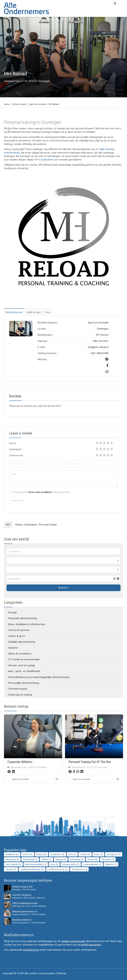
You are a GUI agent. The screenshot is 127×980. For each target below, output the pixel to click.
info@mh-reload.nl (98, 347)
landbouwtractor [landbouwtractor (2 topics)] (58, 869)
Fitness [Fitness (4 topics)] (85, 854)
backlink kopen (31, 950)
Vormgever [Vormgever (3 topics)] (114, 854)
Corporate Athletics (20, 762)
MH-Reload (54, 104)
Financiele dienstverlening (22, 618)
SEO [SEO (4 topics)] (72, 854)
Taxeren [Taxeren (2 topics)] (11, 869)
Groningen (103, 329)
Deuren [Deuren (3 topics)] (93, 859)
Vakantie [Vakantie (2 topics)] (111, 864)
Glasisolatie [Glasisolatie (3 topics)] (30, 859)
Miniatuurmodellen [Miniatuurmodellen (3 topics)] (36, 864)
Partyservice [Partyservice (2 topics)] (79, 869)
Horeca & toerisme (19, 630)
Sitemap (62, 973)
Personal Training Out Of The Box (90, 762)
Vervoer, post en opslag (21, 665)
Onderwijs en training (20, 695)
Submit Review (17, 500)
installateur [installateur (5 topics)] (57, 854)
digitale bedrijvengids (73, 941)
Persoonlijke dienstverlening (24, 683)
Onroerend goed (18, 689)
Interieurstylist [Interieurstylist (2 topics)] (71, 864)
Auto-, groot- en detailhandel (24, 671)
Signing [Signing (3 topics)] (61, 859)
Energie (12, 612)
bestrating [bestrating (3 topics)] (12, 859)
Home (7, 104)
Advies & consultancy (20, 654)
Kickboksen (31, 525)
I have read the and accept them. (42, 492)
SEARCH (64, 588)
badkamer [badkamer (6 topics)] (12, 854)
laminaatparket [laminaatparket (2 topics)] (92, 864)
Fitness (19, 525)
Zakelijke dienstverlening (22, 642)
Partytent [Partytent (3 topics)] (108, 859)
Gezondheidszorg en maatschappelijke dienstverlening (39, 677)
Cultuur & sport (19, 104)
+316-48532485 (99, 353)
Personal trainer (48, 525)
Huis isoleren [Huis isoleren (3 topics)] (13, 864)
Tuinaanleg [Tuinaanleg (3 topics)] (77, 859)
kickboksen (47, 160)
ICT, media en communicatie (24, 659)
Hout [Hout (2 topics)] (54, 864)
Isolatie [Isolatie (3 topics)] (46, 859)
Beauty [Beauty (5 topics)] (42, 854)
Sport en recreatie (38, 104)
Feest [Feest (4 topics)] (98, 854)
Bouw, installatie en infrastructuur (27, 624)
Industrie (13, 648)
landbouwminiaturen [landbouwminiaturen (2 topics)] (32, 869)
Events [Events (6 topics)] (28, 854)
